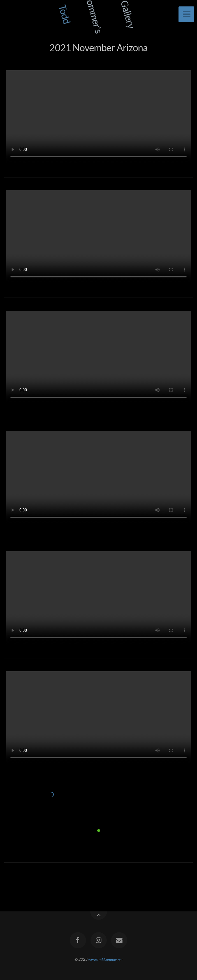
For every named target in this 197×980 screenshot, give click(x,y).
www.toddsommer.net (106, 959)
